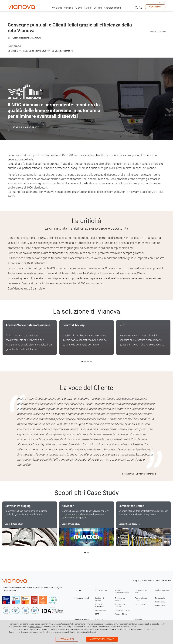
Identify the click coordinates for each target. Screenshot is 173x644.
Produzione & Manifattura (30, 38)
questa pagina (36, 627)
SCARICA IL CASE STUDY (26, 127)
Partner (88, 8)
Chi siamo (57, 8)
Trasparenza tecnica (120, 599)
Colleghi (98, 8)
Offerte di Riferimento (99, 605)
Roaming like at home (141, 599)
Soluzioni (69, 8)
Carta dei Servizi (101, 610)
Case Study (13, 38)
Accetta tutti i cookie (102, 639)
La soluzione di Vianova (37, 51)
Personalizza (67, 639)
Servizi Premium (141, 604)
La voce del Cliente (63, 51)
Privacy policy (160, 598)
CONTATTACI (155, 7)
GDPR (97, 614)
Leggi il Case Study (14, 524)
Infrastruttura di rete (141, 591)
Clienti (79, 8)
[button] (82, 362)
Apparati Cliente (121, 614)
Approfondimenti (112, 8)
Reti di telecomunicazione (122, 591)
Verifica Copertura (162, 590)
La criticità (14, 51)
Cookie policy (160, 602)
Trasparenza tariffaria (120, 605)
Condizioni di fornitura (99, 599)
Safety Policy (160, 606)
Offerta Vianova (101, 590)
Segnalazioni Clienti (122, 610)
